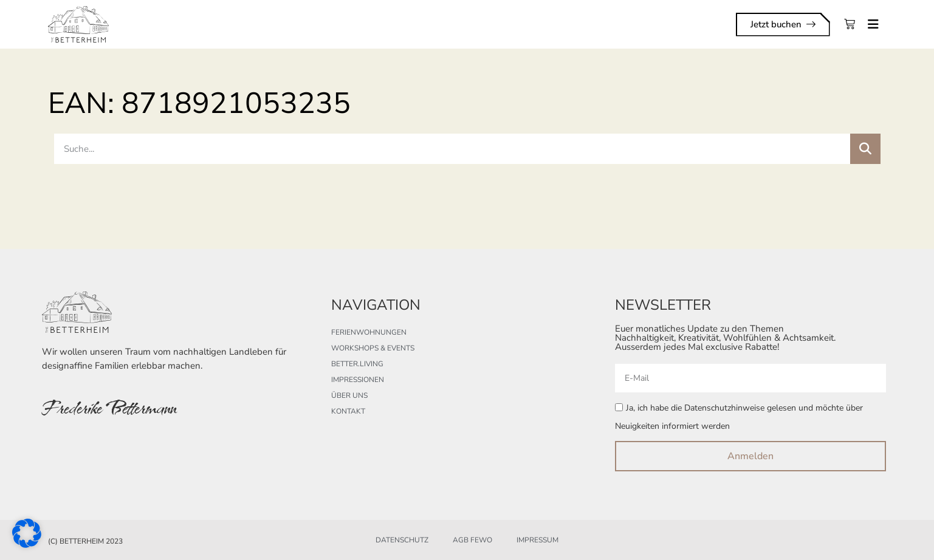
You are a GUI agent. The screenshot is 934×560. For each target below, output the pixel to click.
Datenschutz (402, 540)
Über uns (349, 395)
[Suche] (865, 149)
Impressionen (358, 380)
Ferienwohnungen (369, 332)
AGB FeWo (472, 540)
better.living (357, 364)
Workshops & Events (373, 348)
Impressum (537, 540)
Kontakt (348, 411)
